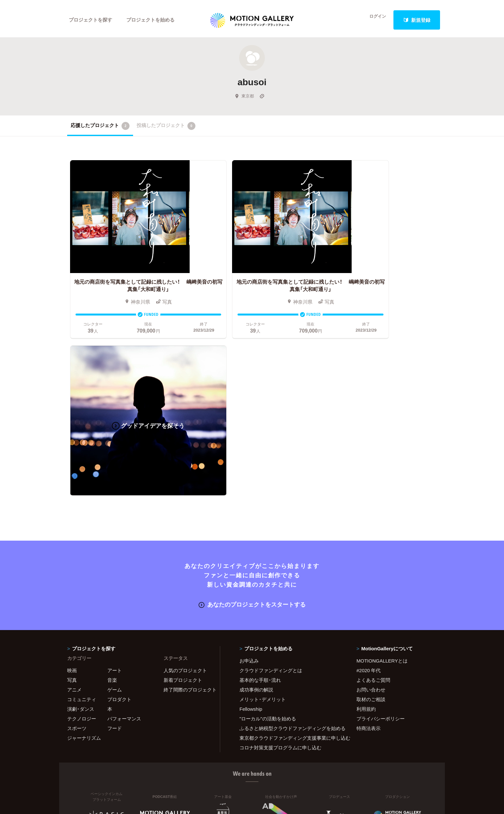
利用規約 (366, 526)
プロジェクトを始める (151, 20)
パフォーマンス (124, 535)
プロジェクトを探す (90, 20)
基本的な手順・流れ (260, 497)
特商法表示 (369, 545)
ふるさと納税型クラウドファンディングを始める (290, 545)
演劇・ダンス (81, 526)
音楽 (112, 497)
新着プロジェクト (183, 497)
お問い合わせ (371, 507)
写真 (72, 497)
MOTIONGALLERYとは (382, 478)
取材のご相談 (371, 516)
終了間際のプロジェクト (188, 507)
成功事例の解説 (256, 507)
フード (115, 545)
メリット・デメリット (263, 516)
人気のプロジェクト (185, 487)
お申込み (249, 478)
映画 (72, 487)
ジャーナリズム (84, 555)
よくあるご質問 (373, 497)
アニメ (74, 507)
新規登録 (417, 20)
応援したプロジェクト (100, 128)
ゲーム (115, 507)
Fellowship (251, 526)
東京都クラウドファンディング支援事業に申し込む (290, 555)
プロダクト (119, 516)
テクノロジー (82, 535)
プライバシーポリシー (381, 535)
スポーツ (77, 545)
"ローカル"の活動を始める (268, 535)
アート (115, 487)
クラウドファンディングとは (271, 487)
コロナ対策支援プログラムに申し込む (280, 564)
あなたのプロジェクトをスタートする (252, 422)
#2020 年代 (369, 487)
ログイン (374, 20)
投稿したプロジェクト (166, 128)
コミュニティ (82, 516)
